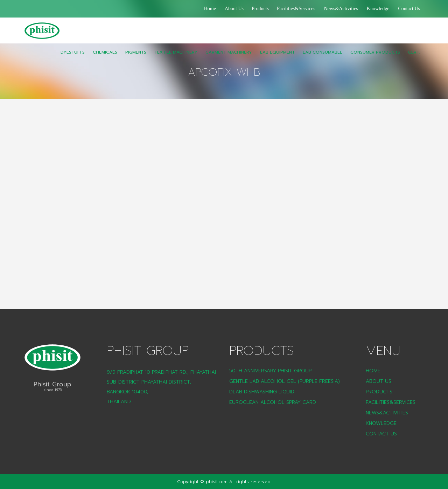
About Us (234, 9)
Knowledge (378, 9)
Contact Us (409, 9)
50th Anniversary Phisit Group (270, 371)
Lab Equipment (277, 57)
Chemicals (105, 57)
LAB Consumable (323, 57)
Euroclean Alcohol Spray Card (273, 402)
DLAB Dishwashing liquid (262, 392)
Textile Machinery (176, 57)
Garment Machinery (229, 57)
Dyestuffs (73, 57)
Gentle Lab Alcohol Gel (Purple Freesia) (285, 381)
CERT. (414, 57)
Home (210, 9)
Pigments (136, 57)
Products (260, 9)
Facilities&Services (296, 9)
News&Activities (341, 9)
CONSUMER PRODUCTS (375, 57)
